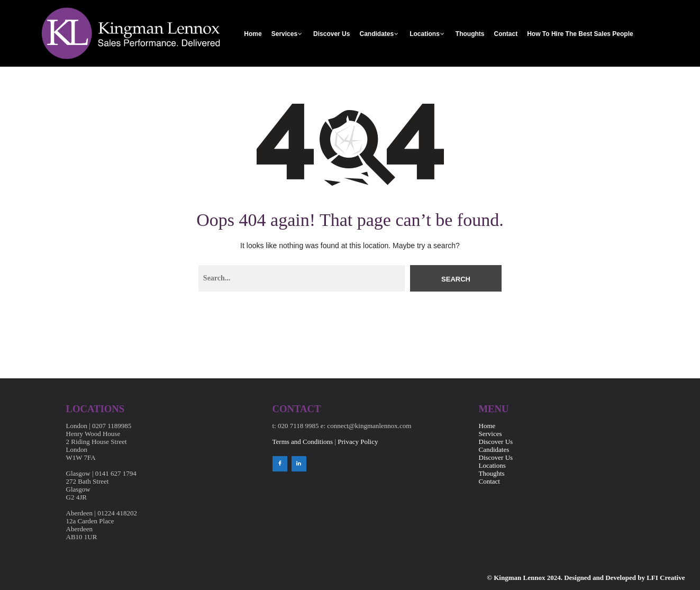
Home (253, 34)
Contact (506, 34)
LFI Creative (666, 578)
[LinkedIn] (299, 464)
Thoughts (470, 34)
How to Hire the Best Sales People (580, 34)
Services (284, 34)
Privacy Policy (358, 442)
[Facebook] (280, 464)
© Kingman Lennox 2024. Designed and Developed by (567, 578)
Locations (425, 34)
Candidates (376, 34)
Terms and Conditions (303, 442)
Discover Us (331, 34)
